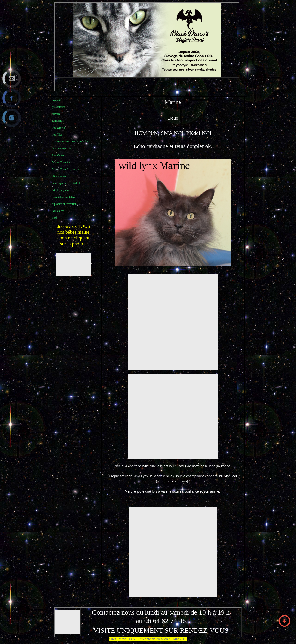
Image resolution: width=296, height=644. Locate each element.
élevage (56, 114)
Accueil (56, 100)
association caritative (64, 197)
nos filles (57, 135)
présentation (59, 107)
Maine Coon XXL (62, 162)
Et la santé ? (59, 121)
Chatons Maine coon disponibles (70, 142)
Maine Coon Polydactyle (66, 169)
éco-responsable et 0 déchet (67, 183)
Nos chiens (58, 211)
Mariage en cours (62, 148)
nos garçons (59, 128)
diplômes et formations (65, 204)
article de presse (61, 190)
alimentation (59, 176)
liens (55, 218)
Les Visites (58, 155)
